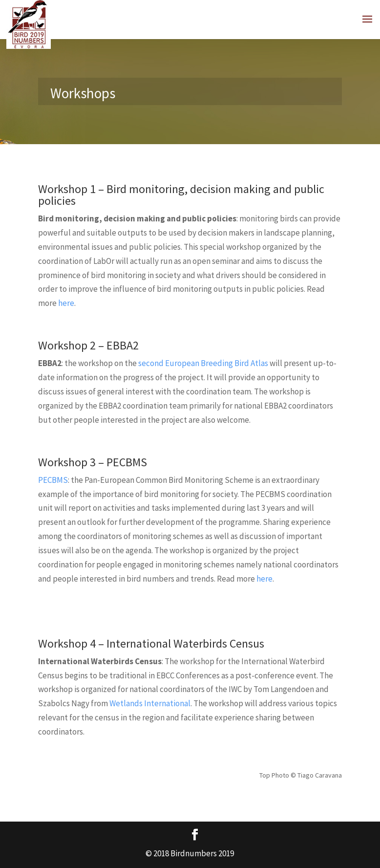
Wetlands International (150, 703)
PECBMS (53, 480)
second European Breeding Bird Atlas (203, 363)
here (66, 303)
